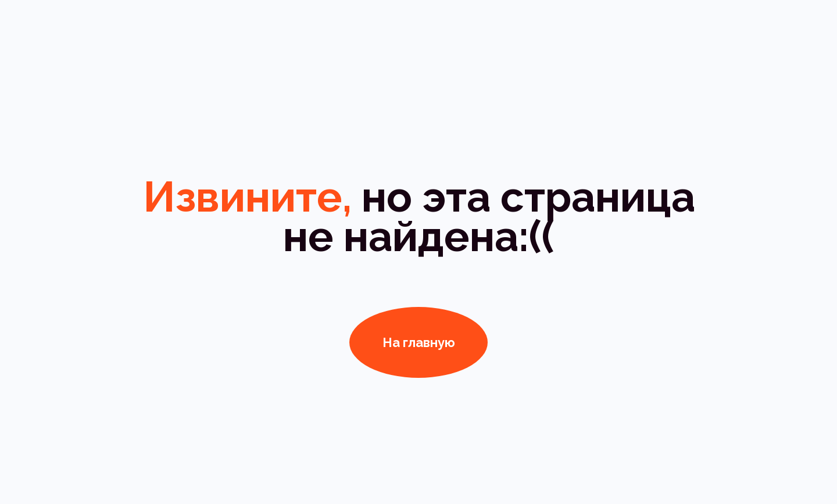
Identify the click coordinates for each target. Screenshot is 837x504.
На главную (419, 342)
